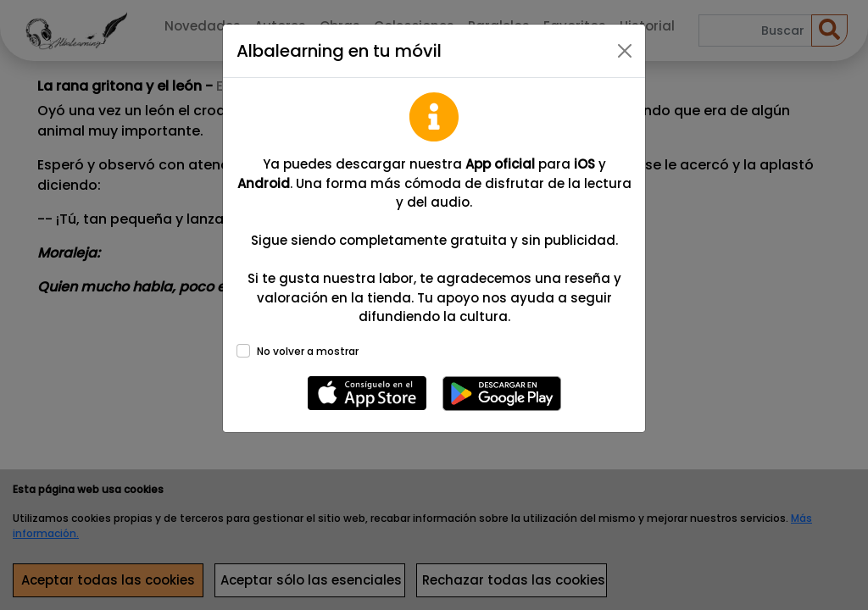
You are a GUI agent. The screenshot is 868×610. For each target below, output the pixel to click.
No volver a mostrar (308, 351)
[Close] (625, 51)
